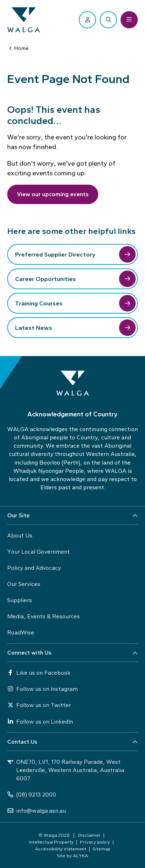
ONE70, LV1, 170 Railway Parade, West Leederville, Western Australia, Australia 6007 (66, 770)
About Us (20, 535)
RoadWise (21, 632)
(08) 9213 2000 (32, 795)
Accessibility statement (61, 849)
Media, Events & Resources (44, 616)
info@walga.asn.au (37, 811)
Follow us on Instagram (42, 689)
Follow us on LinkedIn (40, 722)
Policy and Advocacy (34, 568)
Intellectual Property (51, 842)
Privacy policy (95, 842)
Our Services (24, 584)
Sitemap (101, 849)
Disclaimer (89, 835)
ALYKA (81, 855)
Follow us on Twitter (39, 705)
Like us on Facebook (39, 673)
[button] (72, 516)
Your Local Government (38, 552)
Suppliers (20, 600)
